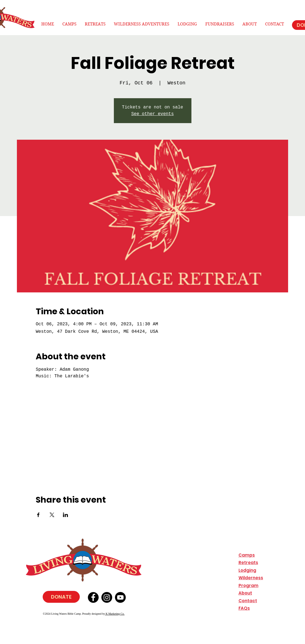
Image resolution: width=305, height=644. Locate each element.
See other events (153, 114)
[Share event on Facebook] (38, 515)
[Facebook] (93, 597)
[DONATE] (61, 597)
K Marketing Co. (115, 614)
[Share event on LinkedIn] (66, 515)
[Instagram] (107, 597)
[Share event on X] (52, 515)
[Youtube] (120, 597)
